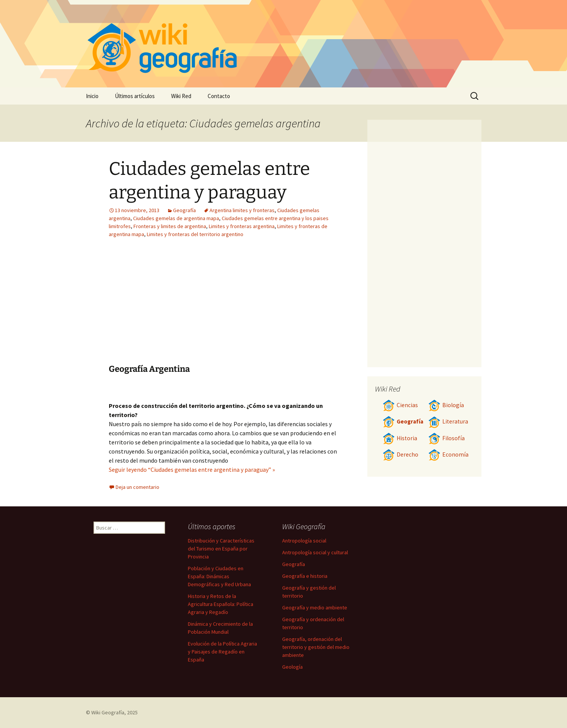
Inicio (92, 96)
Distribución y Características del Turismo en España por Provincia (221, 549)
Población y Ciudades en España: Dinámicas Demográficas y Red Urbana (219, 576)
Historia (400, 438)
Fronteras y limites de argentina (170, 226)
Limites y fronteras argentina (242, 226)
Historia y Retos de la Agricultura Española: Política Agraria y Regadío (221, 604)
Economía (448, 454)
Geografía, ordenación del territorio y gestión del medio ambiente (316, 647)
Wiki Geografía (108, 712)
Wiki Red (181, 96)
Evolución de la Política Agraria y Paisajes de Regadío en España (222, 652)
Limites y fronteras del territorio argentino (195, 234)
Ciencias (400, 405)
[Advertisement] (271, 307)
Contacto (219, 96)
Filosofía (446, 438)
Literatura (448, 421)
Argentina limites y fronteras (242, 210)
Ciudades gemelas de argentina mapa (176, 218)
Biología (446, 405)
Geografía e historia (305, 576)
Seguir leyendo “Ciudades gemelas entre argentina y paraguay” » (192, 469)
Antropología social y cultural (315, 552)
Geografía (184, 210)
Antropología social (304, 541)
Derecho (400, 454)
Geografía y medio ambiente (315, 607)
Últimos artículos (135, 96)
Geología (292, 667)
